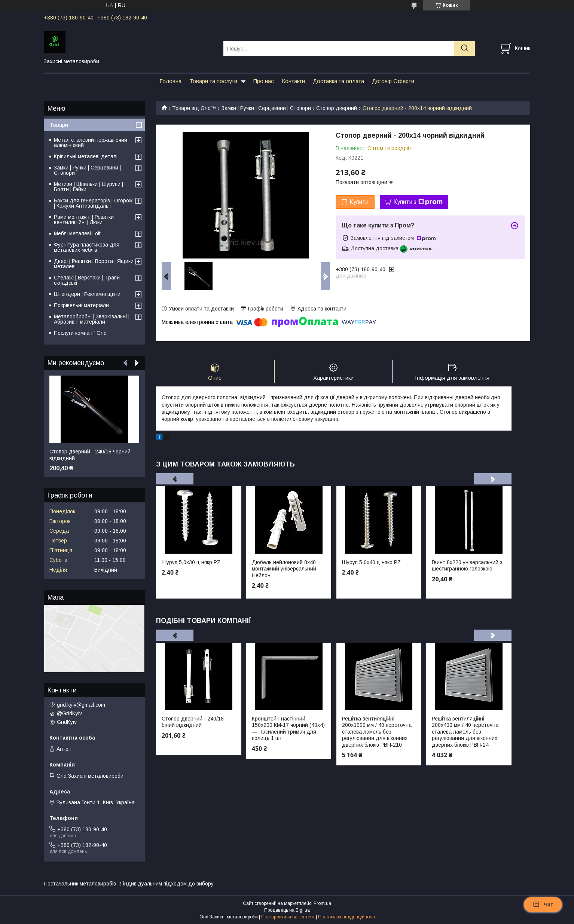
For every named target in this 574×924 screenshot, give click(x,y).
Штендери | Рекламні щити (87, 294)
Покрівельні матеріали (81, 305)
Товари (59, 125)
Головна (170, 81)
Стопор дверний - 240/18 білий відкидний (193, 722)
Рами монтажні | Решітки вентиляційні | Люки (84, 220)
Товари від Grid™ (194, 108)
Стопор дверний (337, 108)
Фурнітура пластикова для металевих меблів (87, 247)
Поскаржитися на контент (288, 917)
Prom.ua (322, 903)
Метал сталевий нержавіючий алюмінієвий (91, 143)
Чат (543, 905)
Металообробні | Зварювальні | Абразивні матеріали (92, 319)
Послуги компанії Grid (80, 333)
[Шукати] (465, 48)
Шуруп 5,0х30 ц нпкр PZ (191, 562)
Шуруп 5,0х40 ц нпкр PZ (372, 562)
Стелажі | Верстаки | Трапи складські (87, 280)
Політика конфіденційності (346, 917)
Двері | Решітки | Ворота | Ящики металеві (94, 264)
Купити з (418, 202)
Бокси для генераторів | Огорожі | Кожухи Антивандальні (94, 203)
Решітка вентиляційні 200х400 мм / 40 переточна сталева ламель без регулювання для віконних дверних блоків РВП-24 (465, 732)
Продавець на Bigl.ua (287, 910)
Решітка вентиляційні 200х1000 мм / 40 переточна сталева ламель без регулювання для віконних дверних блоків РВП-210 (377, 732)
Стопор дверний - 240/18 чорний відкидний (90, 455)
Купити (359, 202)
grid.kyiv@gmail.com (81, 705)
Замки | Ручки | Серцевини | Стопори (266, 108)
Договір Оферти (393, 81)
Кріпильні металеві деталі (86, 156)
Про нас (264, 81)
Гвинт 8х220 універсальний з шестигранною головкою (467, 566)
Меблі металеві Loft (77, 233)
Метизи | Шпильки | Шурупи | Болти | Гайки (88, 187)
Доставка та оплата (338, 81)
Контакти (293, 81)
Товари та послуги (213, 81)
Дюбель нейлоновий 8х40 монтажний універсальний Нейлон (284, 569)
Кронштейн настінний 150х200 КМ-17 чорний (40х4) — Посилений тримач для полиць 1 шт (288, 729)
